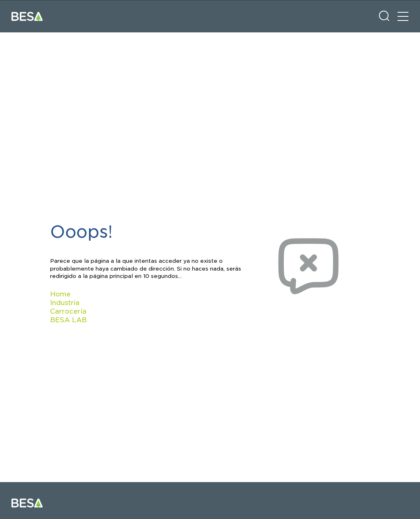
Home (60, 294)
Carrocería (68, 311)
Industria (65, 303)
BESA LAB (68, 320)
